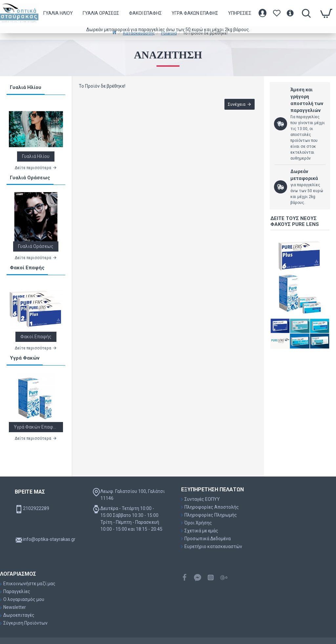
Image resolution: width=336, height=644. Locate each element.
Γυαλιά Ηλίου (26, 87)
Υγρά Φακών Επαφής (36, 427)
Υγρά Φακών (25, 358)
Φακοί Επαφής (27, 268)
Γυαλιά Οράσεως (30, 178)
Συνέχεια (236, 105)
